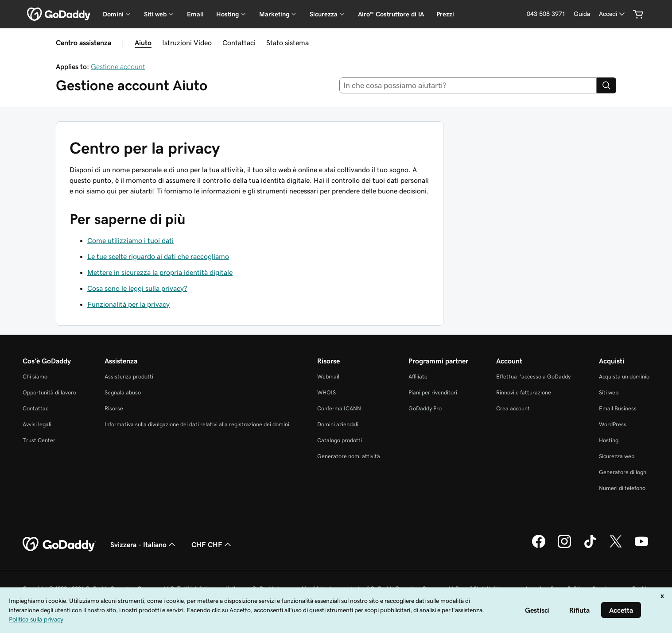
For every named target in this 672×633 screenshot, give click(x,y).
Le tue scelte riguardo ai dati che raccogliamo (158, 256)
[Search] (606, 85)
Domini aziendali (338, 424)
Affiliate (418, 376)
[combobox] (468, 85)
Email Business (618, 408)
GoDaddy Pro (425, 408)
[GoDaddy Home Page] (59, 544)
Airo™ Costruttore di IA (391, 14)
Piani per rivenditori (433, 392)
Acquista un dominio (624, 376)
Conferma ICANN (339, 408)
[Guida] (582, 14)
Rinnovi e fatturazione (524, 392)
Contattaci (239, 42)
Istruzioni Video (187, 42)
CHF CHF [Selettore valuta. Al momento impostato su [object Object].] (212, 544)
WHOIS (326, 392)
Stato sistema (287, 42)
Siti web (609, 392)
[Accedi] (613, 14)
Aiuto (143, 42)
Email (195, 14)
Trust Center (39, 440)
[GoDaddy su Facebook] (539, 547)
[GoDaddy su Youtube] (641, 547)
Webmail (328, 376)
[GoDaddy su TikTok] (590, 547)
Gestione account (118, 66)
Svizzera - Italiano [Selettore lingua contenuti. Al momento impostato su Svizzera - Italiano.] (144, 544)
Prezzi (445, 14)
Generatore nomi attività (349, 456)
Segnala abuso (123, 392)
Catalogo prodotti (340, 440)
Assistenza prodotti (129, 376)
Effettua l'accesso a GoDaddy (533, 376)
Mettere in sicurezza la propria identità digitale (160, 272)
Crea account (513, 408)
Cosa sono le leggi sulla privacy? (137, 288)
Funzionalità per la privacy (128, 304)
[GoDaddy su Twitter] (616, 547)
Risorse (114, 408)
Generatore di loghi (623, 472)
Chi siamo (35, 376)
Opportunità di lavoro (49, 392)
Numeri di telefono (622, 488)
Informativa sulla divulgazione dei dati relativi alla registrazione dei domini (197, 424)
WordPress (613, 424)
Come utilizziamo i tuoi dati (130, 240)
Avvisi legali (37, 424)
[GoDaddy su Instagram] (564, 547)
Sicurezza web (617, 456)
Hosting (609, 440)
